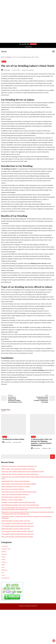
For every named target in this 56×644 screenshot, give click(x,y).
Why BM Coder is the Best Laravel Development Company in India (19, 492)
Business (4, 62)
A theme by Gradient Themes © (28, 606)
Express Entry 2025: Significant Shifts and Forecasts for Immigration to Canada (23, 471)
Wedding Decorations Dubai (13, 439)
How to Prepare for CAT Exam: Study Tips (13, 489)
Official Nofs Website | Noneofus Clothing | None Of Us (16, 521)
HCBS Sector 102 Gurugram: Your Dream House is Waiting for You (19, 466)
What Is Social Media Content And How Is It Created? (16, 486)
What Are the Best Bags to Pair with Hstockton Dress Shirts (17, 537)
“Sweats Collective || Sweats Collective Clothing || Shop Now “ (18, 523)
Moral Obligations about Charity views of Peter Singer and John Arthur (20, 505)
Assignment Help (6, 549)
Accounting (5, 546)
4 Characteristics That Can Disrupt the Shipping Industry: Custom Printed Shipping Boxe (41, 442)
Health (3, 559)
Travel (3, 575)
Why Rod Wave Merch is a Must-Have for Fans (13, 497)
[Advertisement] (28, 10)
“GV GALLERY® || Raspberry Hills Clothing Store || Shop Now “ (18, 526)
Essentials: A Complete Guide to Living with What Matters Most (18, 502)
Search (52, 457)
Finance (4, 557)
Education (4, 554)
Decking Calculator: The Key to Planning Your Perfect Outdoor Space (20, 474)
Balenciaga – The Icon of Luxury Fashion (12, 500)
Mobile (3, 565)
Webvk (4, 51)
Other (3, 567)
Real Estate (4, 570)
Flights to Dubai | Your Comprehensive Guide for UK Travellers (18, 469)
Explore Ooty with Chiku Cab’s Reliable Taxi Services (15, 494)
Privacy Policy (28, 47)
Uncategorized (5, 578)
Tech (3, 573)
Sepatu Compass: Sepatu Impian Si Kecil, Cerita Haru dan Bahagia (19, 484)
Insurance (4, 562)
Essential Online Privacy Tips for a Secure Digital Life (15, 481)
